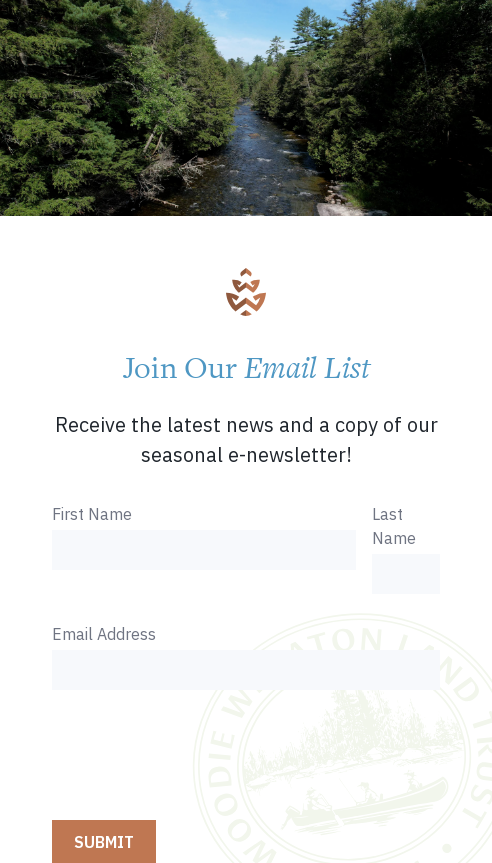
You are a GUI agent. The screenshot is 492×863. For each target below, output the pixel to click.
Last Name (394, 526)
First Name (92, 514)
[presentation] (204, 757)
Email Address (104, 634)
